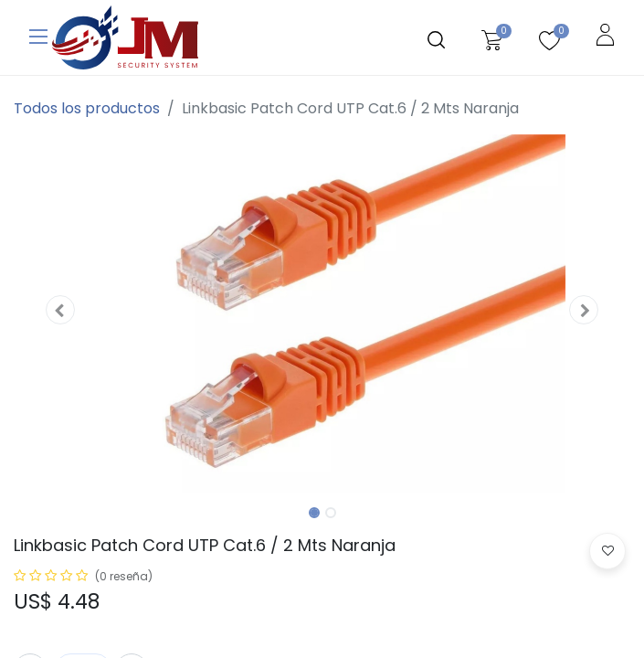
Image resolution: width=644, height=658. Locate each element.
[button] (60, 310)
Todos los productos (87, 108)
